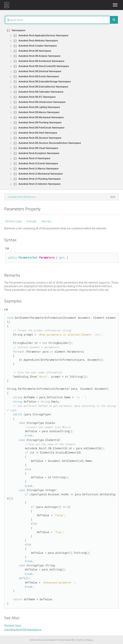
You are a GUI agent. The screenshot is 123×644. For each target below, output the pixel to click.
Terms (80, 640)
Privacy (89, 640)
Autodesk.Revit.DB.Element (22, 197)
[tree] (61, 107)
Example (32, 221)
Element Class (14, 221)
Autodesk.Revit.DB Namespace (23, 630)
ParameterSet (28, 257)
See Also (46, 221)
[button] (11, 36)
